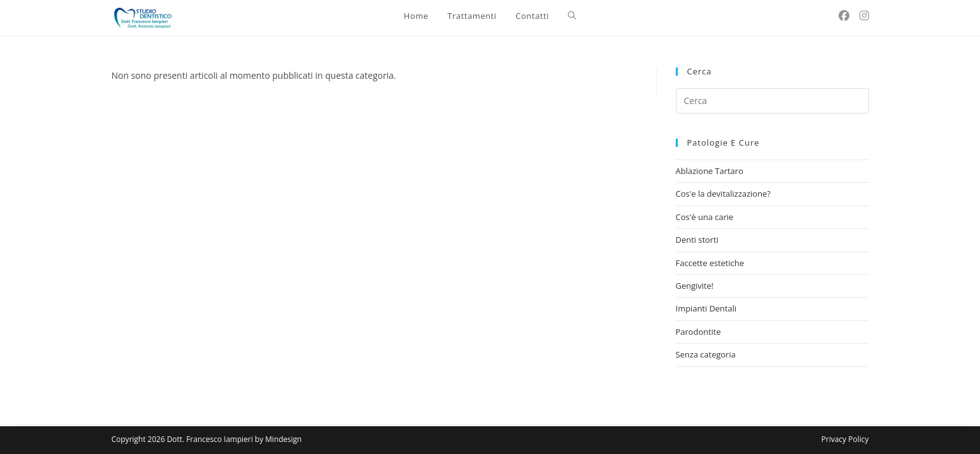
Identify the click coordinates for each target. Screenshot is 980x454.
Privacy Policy (845, 439)
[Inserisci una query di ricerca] (772, 101)
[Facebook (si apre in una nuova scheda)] (844, 15)
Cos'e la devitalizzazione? (723, 194)
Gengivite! (695, 286)
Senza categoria (706, 354)
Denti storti (697, 240)
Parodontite (699, 332)
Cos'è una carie (705, 217)
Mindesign (283, 439)
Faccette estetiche (710, 263)
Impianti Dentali (706, 308)
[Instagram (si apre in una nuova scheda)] (864, 15)
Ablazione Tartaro (710, 171)
